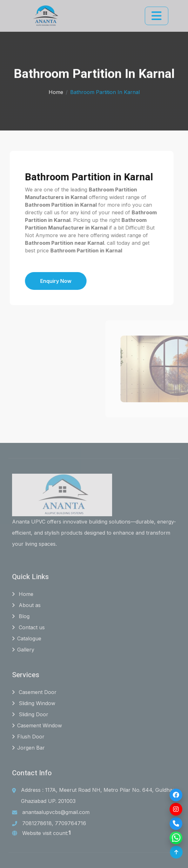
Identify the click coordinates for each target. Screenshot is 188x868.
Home (56, 90)
